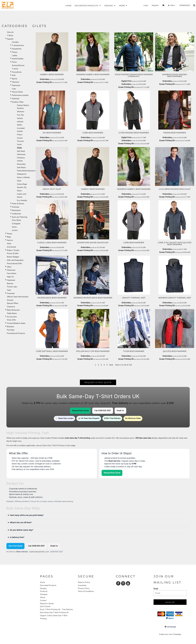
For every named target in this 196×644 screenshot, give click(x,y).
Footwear (11, 293)
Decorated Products (48, 585)
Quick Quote (45, 606)
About (43, 597)
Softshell (16, 99)
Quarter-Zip (22, 187)
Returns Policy (84, 582)
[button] (88, 5)
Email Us (120, 411)
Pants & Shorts (18, 204)
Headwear (11, 280)
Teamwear (16, 85)
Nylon (19, 191)
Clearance (11, 307)
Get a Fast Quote (15, 546)
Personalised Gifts (14, 263)
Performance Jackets (20, 95)
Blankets (10, 327)
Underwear (16, 214)
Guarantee (82, 585)
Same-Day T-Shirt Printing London (57, 445)
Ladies (15, 55)
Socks (14, 227)
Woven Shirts (17, 92)
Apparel (10, 39)
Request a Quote (47, 603)
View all (10, 32)
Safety (19, 125)
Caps (14, 89)
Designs (43, 588)
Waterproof (22, 174)
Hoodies (15, 42)
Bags (9, 237)
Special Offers (13, 303)
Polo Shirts (16, 220)
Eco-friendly (22, 200)
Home (42, 582)
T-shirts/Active (18, 45)
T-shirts (15, 69)
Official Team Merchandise (18, 297)
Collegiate (16, 224)
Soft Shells (21, 167)
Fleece (15, 52)
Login (146, 5)
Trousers (20, 141)
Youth (19, 144)
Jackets (20, 118)
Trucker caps (12, 287)
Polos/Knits (17, 72)
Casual (20, 138)
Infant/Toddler (18, 59)
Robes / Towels (13, 250)
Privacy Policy (84, 588)
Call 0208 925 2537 (103, 411)
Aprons (10, 240)
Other (9, 267)
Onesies (10, 300)
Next (111, 365)
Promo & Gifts (13, 253)
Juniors (15, 230)
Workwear (21, 154)
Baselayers (16, 210)
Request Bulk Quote (80, 411)
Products (44, 591)
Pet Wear (11, 330)
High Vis (10, 277)
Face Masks (12, 273)
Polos (14, 62)
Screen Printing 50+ (44, 82)
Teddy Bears (12, 313)
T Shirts (10, 36)
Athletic (20, 122)
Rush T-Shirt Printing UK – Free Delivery (56, 609)
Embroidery (45, 79)
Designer (44, 594)
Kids (14, 75)
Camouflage (22, 184)
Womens (16, 82)
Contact (43, 600)
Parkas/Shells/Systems (26, 171)
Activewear (11, 247)
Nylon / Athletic (23, 177)
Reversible (21, 164)
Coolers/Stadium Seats (16, 323)
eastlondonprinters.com (39, 552)
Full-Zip (20, 115)
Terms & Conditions (86, 591)
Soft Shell (21, 151)
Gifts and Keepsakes (15, 260)
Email (156, 589)
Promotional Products (16, 333)
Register (155, 5)
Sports (15, 79)
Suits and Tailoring (20, 217)
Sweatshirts (17, 49)
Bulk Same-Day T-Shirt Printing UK (54, 612)
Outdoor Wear (18, 102)
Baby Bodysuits (13, 310)
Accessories (12, 317)
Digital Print (126, 81)
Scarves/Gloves (18, 65)
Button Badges (13, 257)
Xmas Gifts (11, 320)
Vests (19, 181)
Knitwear (16, 207)
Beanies (10, 283)
